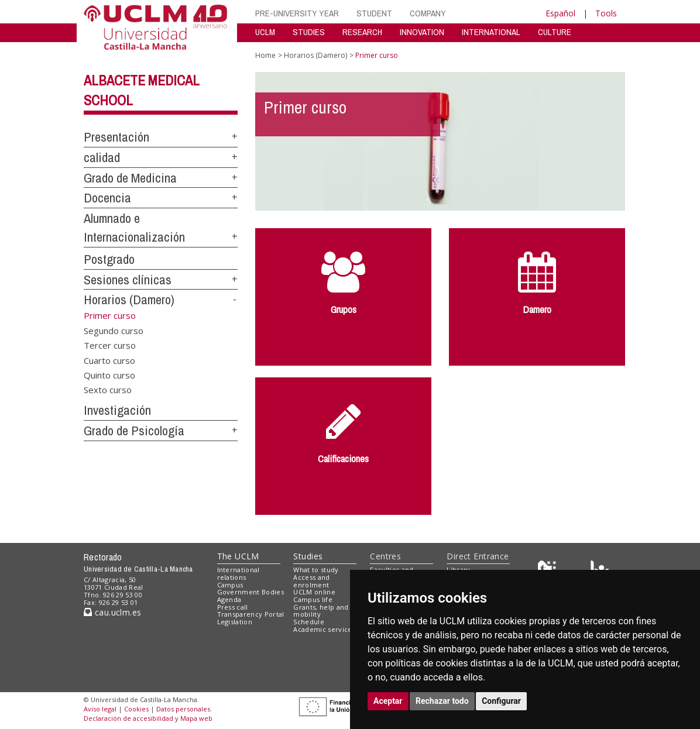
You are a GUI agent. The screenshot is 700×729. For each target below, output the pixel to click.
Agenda (229, 599)
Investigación (117, 410)
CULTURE (555, 32)
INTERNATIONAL (491, 32)
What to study (316, 570)
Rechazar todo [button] (442, 701)
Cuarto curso (109, 360)
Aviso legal (100, 709)
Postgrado (109, 259)
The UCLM (238, 556)
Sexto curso (108, 390)
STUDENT (374, 13)
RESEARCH (362, 32)
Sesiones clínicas (128, 280)
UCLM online (314, 592)
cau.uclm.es (112, 612)
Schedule (309, 622)
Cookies (136, 709)
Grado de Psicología (134, 431)
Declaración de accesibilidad (128, 718)
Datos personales (183, 709)
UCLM (265, 32)
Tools (606, 13)
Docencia (107, 198)
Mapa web (196, 718)
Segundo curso (114, 330)
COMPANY (428, 13)
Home (265, 55)
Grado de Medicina (130, 178)
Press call (233, 607)
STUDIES (309, 32)
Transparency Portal (251, 614)
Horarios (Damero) (129, 300)
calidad (102, 157)
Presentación (116, 137)
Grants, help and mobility (321, 611)
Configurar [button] (501, 701)
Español (560, 13)
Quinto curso (109, 375)
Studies (308, 556)
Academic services (324, 629)
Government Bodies (251, 592)
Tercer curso (110, 345)
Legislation (235, 622)
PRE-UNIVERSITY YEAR (297, 13)
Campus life (313, 599)
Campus (230, 585)
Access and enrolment (311, 581)
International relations (239, 573)
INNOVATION (422, 32)
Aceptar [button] (388, 701)
